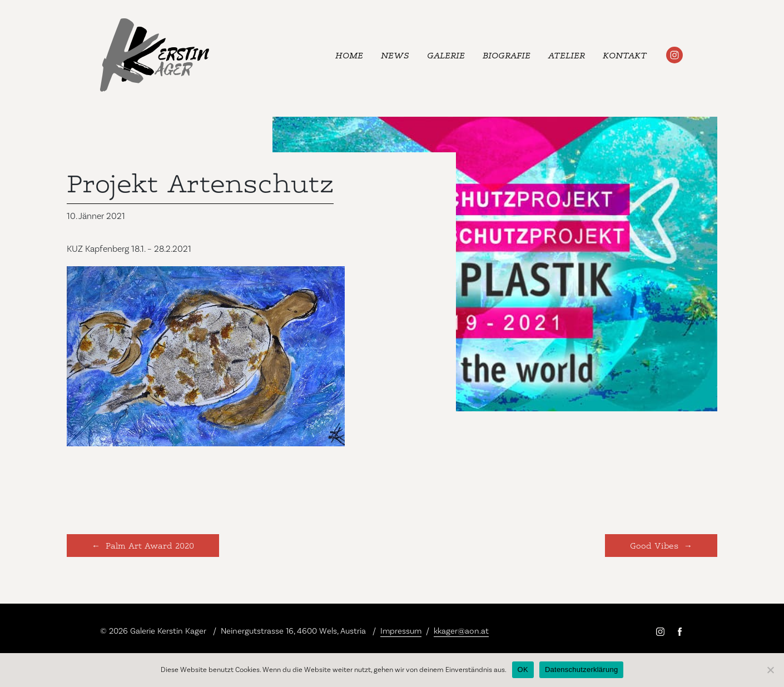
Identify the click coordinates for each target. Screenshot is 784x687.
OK (523, 669)
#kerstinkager (675, 55)
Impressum (401, 631)
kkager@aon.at (461, 631)
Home (349, 55)
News (395, 55)
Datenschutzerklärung (581, 669)
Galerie (446, 55)
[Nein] (770, 670)
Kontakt (625, 55)
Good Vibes (654, 545)
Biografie (507, 55)
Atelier (567, 55)
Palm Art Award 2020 (150, 545)
